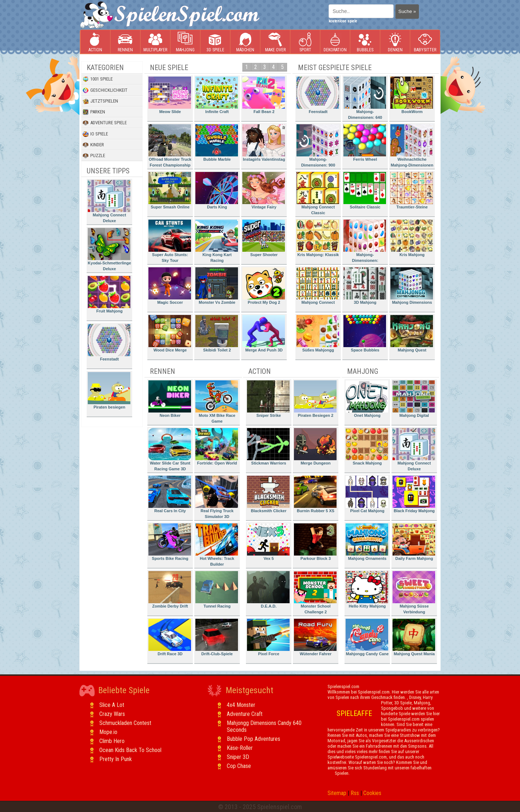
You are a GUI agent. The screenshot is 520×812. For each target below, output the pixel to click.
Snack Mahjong (367, 447)
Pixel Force (268, 637)
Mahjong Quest (412, 334)
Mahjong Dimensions (412, 286)
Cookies (372, 793)
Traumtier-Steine (412, 191)
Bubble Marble (217, 143)
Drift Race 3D (170, 637)
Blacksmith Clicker (268, 494)
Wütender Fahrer (315, 637)
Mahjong (185, 42)
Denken (395, 42)
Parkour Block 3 (315, 542)
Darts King (217, 191)
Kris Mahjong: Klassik (318, 238)
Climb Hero (112, 741)
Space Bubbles (365, 334)
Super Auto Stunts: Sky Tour (170, 241)
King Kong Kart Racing (217, 241)
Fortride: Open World (217, 447)
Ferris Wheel (365, 143)
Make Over (275, 42)
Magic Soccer (170, 286)
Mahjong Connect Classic (318, 193)
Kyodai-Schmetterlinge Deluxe (109, 249)
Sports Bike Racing (170, 542)
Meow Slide (170, 95)
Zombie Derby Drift (170, 590)
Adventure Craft (245, 714)
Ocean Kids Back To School (130, 750)
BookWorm (412, 95)
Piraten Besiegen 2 (315, 399)
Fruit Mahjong (109, 295)
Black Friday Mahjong (414, 494)
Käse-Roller (240, 748)
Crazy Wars (112, 714)
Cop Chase (239, 766)
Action (95, 42)
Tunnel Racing (217, 590)
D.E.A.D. (268, 590)
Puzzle (94, 156)
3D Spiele (215, 42)
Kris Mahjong (412, 238)
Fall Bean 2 (264, 95)
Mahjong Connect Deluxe (109, 201)
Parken (94, 112)
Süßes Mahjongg (318, 334)
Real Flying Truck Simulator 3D (217, 497)
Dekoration (335, 42)
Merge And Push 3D (264, 334)
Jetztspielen (100, 101)
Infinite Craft (217, 95)
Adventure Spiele (105, 123)
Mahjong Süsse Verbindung (414, 593)
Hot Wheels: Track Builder (217, 545)
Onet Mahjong (367, 399)
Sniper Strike (268, 399)
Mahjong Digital (414, 399)
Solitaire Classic (365, 191)
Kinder (93, 145)
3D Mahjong (365, 286)
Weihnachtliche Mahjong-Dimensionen (412, 146)
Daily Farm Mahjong (414, 542)
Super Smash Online (170, 191)
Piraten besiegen (109, 391)
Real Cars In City (170, 494)
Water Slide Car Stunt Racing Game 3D (170, 450)
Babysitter (425, 42)
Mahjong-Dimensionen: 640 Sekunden (365, 99)
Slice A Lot (112, 705)
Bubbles (365, 42)
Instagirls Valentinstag (264, 143)
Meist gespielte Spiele (335, 68)
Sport (305, 42)
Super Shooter (264, 238)
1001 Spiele (98, 79)
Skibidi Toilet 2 (217, 334)
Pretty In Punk (116, 759)
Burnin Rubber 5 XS (315, 494)
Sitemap (337, 793)
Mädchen (245, 42)
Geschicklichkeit (105, 90)
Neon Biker (170, 399)
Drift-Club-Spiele (217, 637)
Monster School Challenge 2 (315, 593)
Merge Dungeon (315, 447)
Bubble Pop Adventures (253, 739)
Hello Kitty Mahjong (367, 590)
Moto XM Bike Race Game (217, 402)
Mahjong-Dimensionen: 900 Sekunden (318, 147)
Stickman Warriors (268, 447)
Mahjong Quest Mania (414, 637)
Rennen (125, 42)
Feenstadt (109, 343)
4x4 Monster (241, 705)
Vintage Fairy (264, 191)
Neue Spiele (169, 68)
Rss (355, 793)
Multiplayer (155, 42)
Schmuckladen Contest (125, 723)
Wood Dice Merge (170, 334)
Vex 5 (268, 542)
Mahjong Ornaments (367, 542)
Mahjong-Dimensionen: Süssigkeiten (365, 242)
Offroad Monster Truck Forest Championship (170, 146)
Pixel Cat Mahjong (367, 494)
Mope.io (108, 732)
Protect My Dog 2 (264, 286)
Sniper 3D (238, 757)
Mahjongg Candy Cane (367, 637)
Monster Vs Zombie (217, 286)
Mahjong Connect (318, 286)
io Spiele (95, 134)
